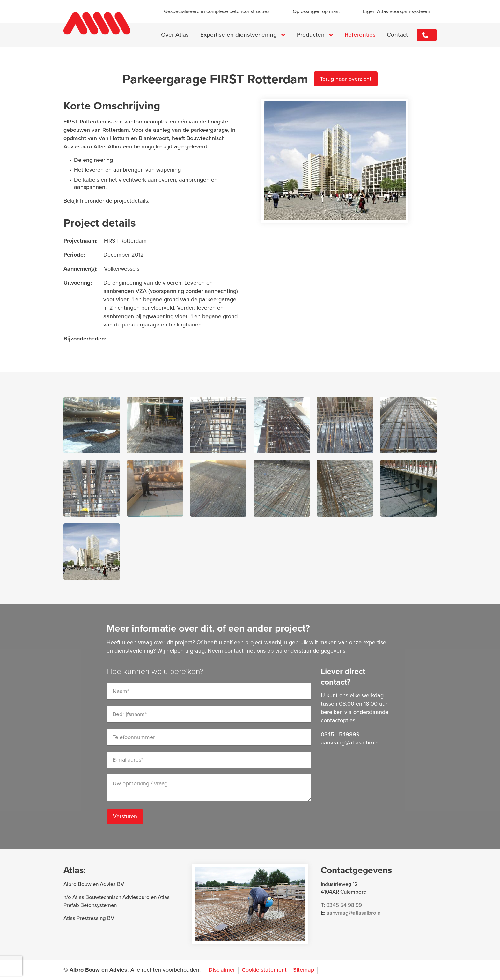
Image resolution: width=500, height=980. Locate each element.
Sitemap (304, 970)
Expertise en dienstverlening (238, 35)
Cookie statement (264, 970)
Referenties (359, 35)
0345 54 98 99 (344, 905)
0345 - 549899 (426, 35)
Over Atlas (174, 35)
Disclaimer (222, 970)
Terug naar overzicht (346, 79)
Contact (397, 35)
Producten (310, 35)
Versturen (125, 817)
